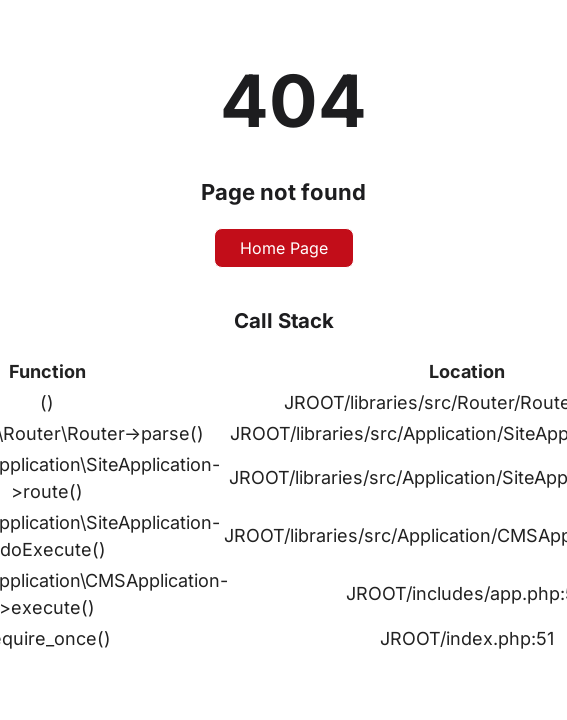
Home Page (284, 248)
